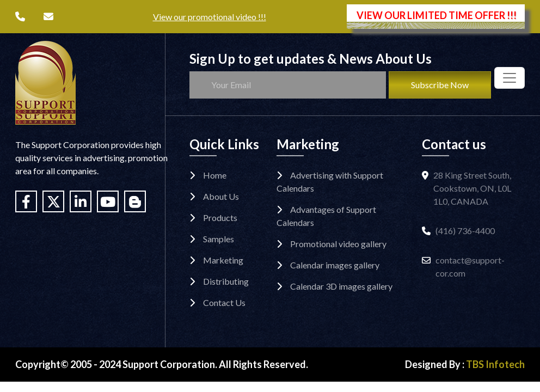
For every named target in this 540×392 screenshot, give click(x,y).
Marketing (223, 260)
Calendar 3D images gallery (341, 286)
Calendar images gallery (335, 265)
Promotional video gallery (338, 244)
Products (220, 218)
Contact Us (224, 302)
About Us (221, 196)
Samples (219, 239)
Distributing (226, 281)
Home (215, 175)
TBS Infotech (495, 364)
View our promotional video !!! (210, 17)
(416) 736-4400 (465, 231)
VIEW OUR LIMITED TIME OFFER (437, 15)
